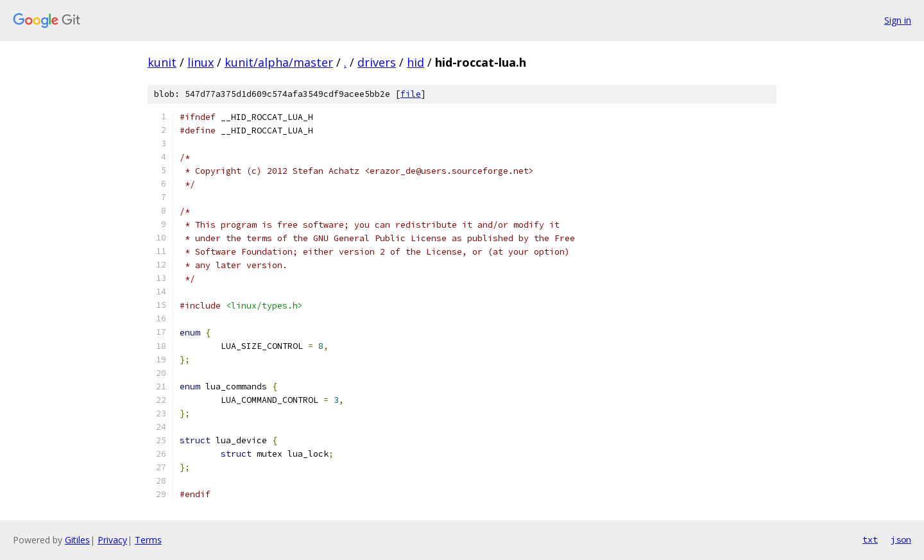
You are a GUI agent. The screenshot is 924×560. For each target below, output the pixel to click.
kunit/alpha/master (279, 62)
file (411, 94)
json (901, 539)
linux (201, 62)
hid (415, 62)
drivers (377, 62)
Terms (148, 540)
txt (870, 539)
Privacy (112, 540)
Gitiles (77, 540)
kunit (162, 62)
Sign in (898, 20)
